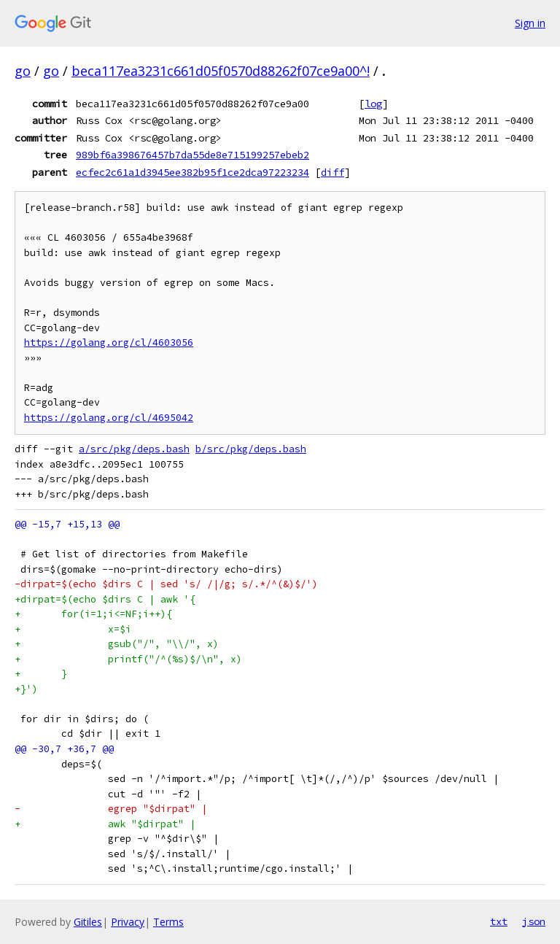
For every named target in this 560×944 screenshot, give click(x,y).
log (373, 104)
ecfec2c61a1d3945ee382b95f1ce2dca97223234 (192, 172)
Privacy (128, 922)
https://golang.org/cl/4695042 (109, 418)
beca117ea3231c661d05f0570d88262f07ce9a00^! (221, 71)
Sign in (530, 23)
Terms (168, 922)
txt (499, 921)
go (23, 71)
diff (332, 172)
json (534, 921)
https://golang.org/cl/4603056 (109, 343)
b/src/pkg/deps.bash (251, 449)
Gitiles (88, 922)
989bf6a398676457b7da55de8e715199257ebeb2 (192, 155)
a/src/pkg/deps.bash (134, 449)
